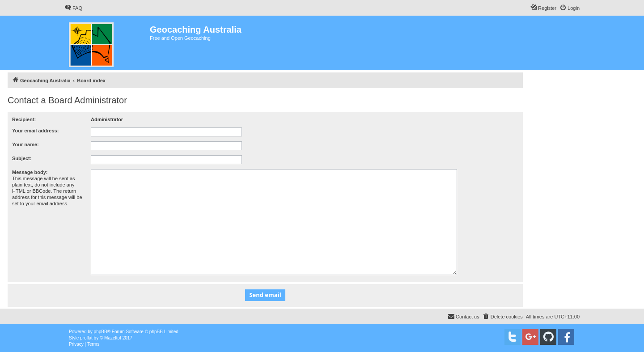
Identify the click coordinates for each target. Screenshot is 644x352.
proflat (86, 338)
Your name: (25, 144)
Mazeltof (113, 338)
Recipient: (24, 119)
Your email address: (35, 131)
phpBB (101, 332)
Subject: (22, 158)
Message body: (30, 172)
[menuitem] (73, 8)
